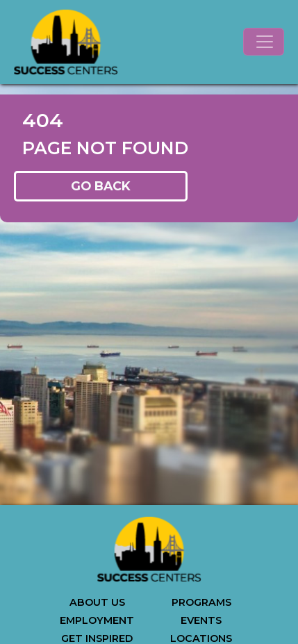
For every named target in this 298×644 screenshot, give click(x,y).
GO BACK (101, 186)
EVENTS (201, 620)
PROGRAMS (201, 602)
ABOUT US (97, 602)
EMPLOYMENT (97, 620)
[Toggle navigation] (264, 42)
